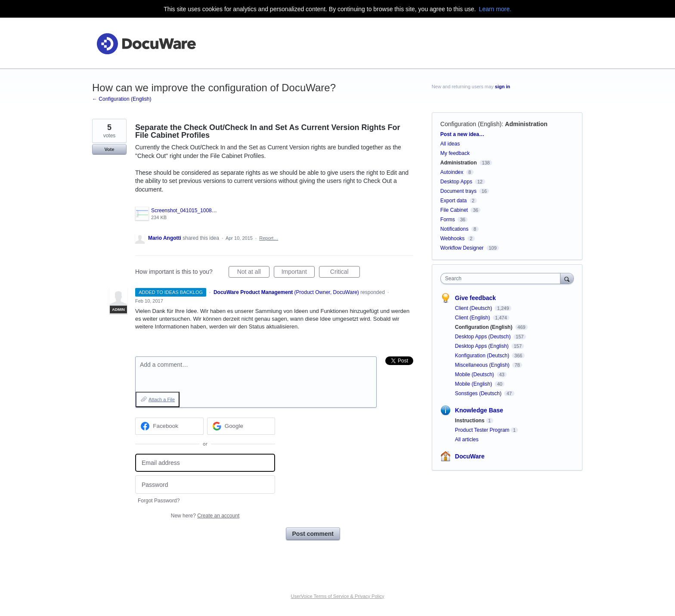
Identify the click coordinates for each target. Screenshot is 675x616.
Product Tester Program (482, 430)
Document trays (458, 191)
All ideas (450, 144)
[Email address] (205, 463)
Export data (454, 201)
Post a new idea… (462, 134)
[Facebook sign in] (169, 426)
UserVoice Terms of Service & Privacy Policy (338, 596)
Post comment (313, 534)
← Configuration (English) (122, 99)
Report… (269, 238)
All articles (467, 440)
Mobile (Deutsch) (475, 375)
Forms (448, 220)
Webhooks (452, 238)
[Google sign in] (241, 426)
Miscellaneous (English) (483, 365)
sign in (503, 87)
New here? (205, 516)
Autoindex (452, 172)
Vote (109, 149)
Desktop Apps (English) (483, 346)
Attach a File (162, 399)
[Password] (205, 484)
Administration (526, 124)
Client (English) (473, 318)
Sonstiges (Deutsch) (479, 393)
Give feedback (475, 298)
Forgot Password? (159, 501)
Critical (345, 273)
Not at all (253, 273)
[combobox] (503, 279)
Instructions (470, 421)
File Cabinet (454, 210)
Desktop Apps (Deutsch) (484, 337)
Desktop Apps (456, 182)
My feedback (455, 153)
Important (298, 273)
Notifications (454, 229)
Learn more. (495, 9)
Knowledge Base (479, 410)
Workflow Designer (462, 248)
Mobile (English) (474, 384)
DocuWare (470, 456)
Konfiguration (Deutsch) (483, 356)
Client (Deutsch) (474, 308)
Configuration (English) (471, 124)
